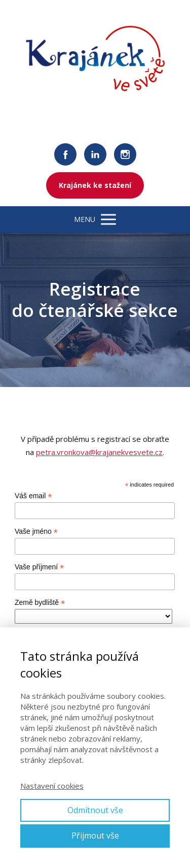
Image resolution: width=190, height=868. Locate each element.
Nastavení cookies (52, 786)
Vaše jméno (36, 532)
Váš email (33, 496)
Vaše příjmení (39, 567)
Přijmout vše (95, 835)
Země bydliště (40, 603)
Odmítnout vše (95, 810)
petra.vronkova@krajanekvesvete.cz (99, 452)
